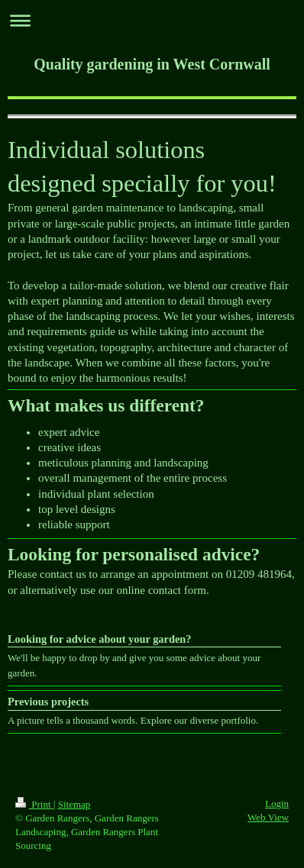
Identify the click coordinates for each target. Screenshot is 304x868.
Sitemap (74, 804)
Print (34, 804)
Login (277, 803)
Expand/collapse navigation (152, 20)
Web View (268, 817)
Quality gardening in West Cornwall (152, 64)
